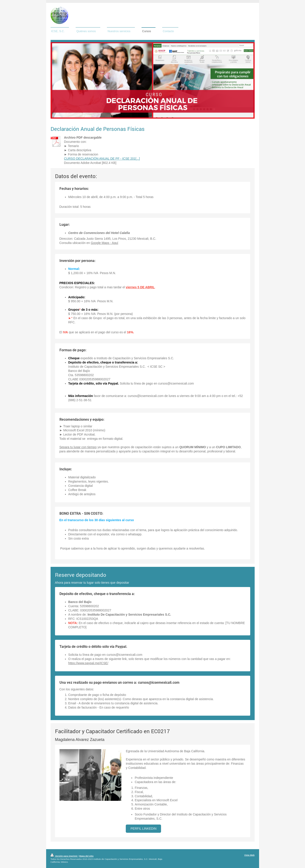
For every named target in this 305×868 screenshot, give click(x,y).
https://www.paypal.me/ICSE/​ (88, 663)
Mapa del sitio (86, 856)
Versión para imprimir (64, 856)
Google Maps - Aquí (104, 243)
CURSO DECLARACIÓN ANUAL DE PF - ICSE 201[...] (102, 159)
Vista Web (249, 855)
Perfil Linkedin (143, 829)
